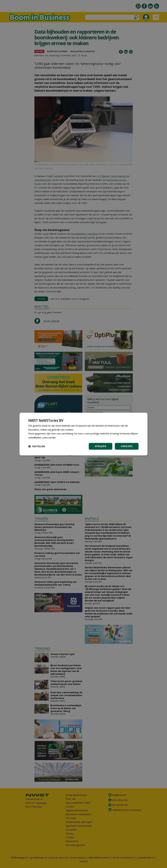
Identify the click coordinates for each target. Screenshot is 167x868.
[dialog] (83, 434)
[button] (37, 446)
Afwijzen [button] (101, 446)
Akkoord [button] (127, 446)
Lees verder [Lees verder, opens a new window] (49, 437)
